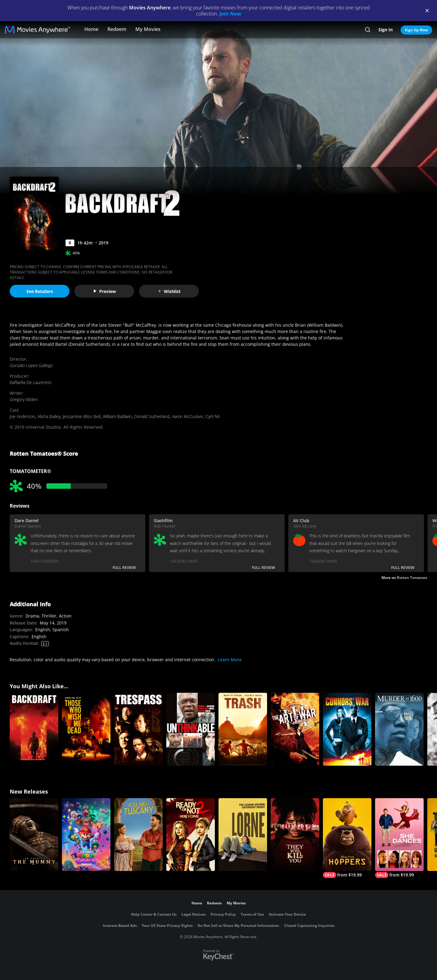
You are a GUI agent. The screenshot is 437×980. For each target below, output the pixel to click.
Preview (104, 291)
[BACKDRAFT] (34, 729)
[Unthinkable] (191, 729)
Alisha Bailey (49, 416)
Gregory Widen (24, 399)
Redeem (117, 29)
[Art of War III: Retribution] (295, 729)
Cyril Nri (213, 416)
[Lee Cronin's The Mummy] (34, 835)
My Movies (148, 29)
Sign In (386, 30)
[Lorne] (243, 835)
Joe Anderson (22, 416)
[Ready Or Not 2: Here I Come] (191, 835)
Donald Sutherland (152, 416)
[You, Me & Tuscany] (138, 835)
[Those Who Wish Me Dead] (86, 729)
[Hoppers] (347, 838)
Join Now (230, 14)
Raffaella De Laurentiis (31, 382)
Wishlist (169, 291)
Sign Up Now (416, 30)
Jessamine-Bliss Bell (82, 416)
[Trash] (243, 729)
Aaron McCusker (187, 416)
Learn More (230, 660)
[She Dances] (399, 838)
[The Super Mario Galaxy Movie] (86, 835)
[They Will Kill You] (295, 835)
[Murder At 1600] (399, 729)
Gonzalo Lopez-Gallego (31, 365)
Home (91, 29)
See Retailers (40, 291)
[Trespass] (138, 729)
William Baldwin (117, 416)
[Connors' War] (347, 729)
